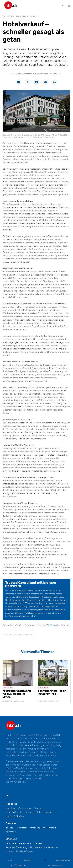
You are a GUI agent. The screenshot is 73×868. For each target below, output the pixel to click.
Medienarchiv (51, 847)
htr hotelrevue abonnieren (19, 843)
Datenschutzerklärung (63, 860)
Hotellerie (11, 808)
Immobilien (35, 828)
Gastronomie (25, 808)
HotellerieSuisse (24, 851)
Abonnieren (36, 847)
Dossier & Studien (15, 816)
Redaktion (40, 843)
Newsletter (21, 828)
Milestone (11, 832)
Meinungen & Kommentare (38, 812)
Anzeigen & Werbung (17, 847)
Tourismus (39, 808)
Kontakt (10, 851)
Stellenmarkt (50, 828)
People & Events (14, 812)
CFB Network (52, 625)
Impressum (28, 860)
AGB (45, 860)
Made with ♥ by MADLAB (54, 865)
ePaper (9, 828)
